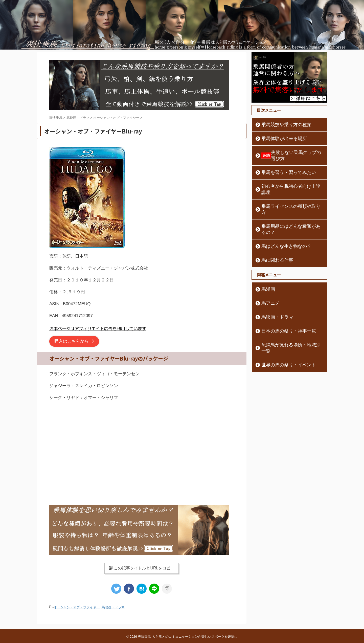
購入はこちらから (72, 341)
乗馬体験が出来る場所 (278, 139)
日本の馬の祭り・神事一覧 (282, 307)
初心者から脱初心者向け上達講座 (287, 180)
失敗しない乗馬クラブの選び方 (290, 152)
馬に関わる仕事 (273, 236)
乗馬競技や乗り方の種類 (280, 125)
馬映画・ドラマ (113, 607)
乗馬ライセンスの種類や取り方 (285, 194)
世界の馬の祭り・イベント (282, 335)
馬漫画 (266, 265)
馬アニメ (267, 279)
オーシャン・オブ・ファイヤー (77, 607)
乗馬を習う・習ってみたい (282, 166)
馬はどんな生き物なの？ (280, 222)
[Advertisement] (142, 447)
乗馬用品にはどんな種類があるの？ (289, 208)
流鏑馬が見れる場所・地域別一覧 (287, 321)
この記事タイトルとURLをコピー (141, 568)
